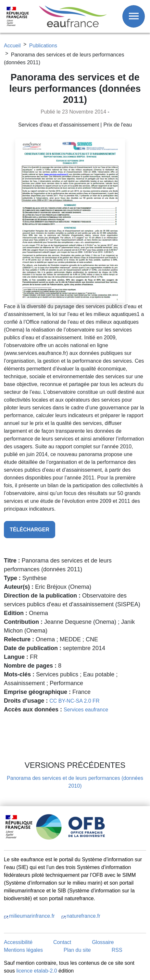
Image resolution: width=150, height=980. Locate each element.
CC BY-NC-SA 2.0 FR (74, 701)
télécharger (30, 530)
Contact (62, 942)
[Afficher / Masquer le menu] (134, 16)
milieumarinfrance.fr (33, 916)
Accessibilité (18, 942)
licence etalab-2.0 (37, 971)
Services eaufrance (86, 710)
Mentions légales (23, 950)
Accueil (12, 46)
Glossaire (103, 942)
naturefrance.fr (83, 916)
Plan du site (77, 950)
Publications (43, 46)
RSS (117, 950)
